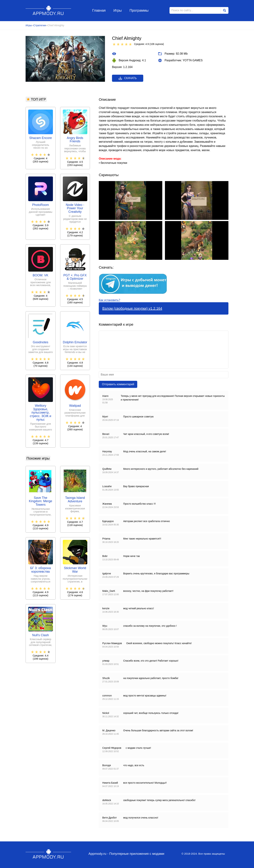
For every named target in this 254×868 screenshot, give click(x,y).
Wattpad (75, 406)
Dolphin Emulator (75, 342)
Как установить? (109, 300)
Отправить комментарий (118, 384)
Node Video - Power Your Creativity (75, 208)
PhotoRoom (40, 205)
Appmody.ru (48, 10)
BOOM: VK (40, 275)
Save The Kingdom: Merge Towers (41, 501)
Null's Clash (41, 635)
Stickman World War (75, 570)
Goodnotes (41, 342)
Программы (139, 10)
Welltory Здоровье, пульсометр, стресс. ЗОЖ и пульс (40, 413)
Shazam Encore (41, 138)
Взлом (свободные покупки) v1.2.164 (132, 308)
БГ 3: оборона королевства (40, 570)
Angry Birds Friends (75, 140)
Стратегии (40, 25)
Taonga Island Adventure (75, 500)
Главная (99, 10)
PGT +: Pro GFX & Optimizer (75, 277)
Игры (118, 10)
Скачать (127, 78)
